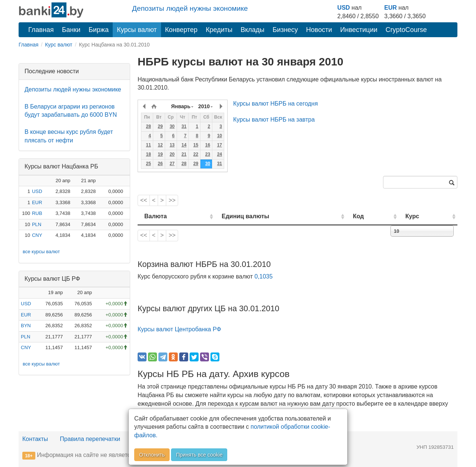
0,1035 (263, 276)
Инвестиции (359, 30)
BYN (26, 326)
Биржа (99, 30)
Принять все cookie (199, 455)
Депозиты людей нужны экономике (190, 8)
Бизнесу (285, 30)
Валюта (156, 216)
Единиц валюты (245, 216)
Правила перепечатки (90, 439)
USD (344, 8)
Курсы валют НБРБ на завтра (274, 120)
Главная (41, 30)
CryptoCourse (406, 30)
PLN (37, 224)
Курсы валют (137, 30)
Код (358, 216)
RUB (37, 213)
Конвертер (181, 30)
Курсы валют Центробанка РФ (179, 329)
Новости (319, 30)
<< (144, 200)
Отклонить (152, 455)
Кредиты (219, 30)
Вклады (253, 30)
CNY (37, 235)
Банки (71, 30)
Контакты (35, 439)
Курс (412, 216)
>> (172, 200)
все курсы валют (41, 252)
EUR (390, 8)
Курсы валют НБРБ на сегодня (276, 104)
